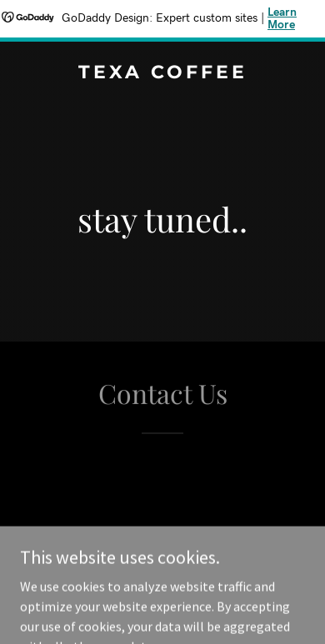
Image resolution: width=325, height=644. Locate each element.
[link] (162, 73)
